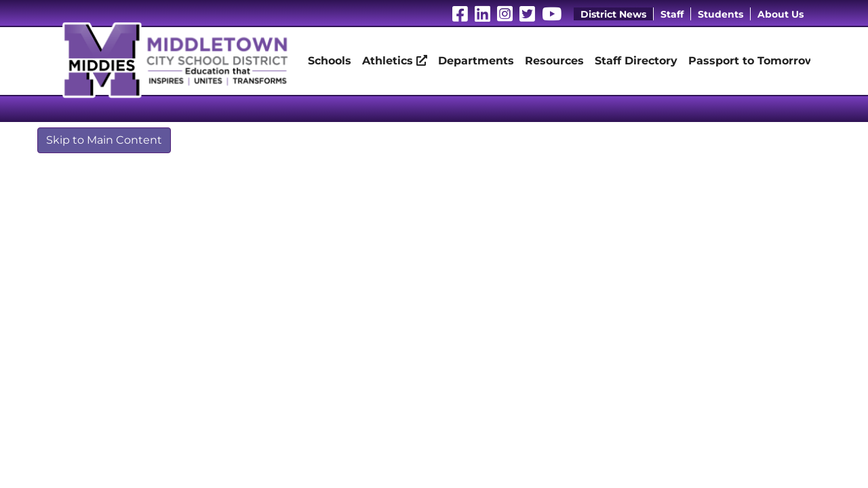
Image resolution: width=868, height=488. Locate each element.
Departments (476, 61)
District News (613, 14)
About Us (781, 14)
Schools (330, 61)
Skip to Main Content (104, 140)
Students (721, 14)
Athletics (395, 61)
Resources (554, 61)
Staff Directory (636, 61)
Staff (672, 14)
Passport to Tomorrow (752, 61)
